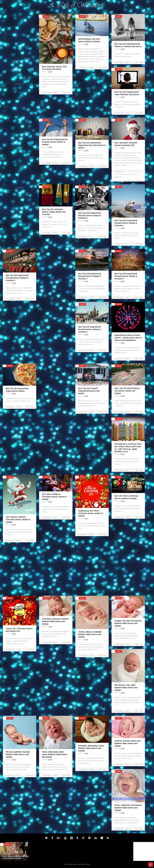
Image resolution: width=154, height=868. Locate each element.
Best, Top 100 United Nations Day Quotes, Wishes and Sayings (127, 391)
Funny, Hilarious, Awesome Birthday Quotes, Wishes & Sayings (16, 857)
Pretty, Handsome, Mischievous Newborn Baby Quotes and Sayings (128, 808)
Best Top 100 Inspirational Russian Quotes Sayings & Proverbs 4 (17, 278)
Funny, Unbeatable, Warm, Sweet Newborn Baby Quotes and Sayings (55, 755)
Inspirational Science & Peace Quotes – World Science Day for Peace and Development (128, 338)
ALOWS (50, 72)
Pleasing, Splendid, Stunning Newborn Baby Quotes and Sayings (18, 755)
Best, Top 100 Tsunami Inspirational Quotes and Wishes (89, 391)
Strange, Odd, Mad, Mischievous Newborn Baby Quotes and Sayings (128, 623)
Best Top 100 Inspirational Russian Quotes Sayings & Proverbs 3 (90, 276)
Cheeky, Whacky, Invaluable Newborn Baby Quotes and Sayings (90, 634)
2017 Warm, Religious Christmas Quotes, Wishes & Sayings (54, 497)
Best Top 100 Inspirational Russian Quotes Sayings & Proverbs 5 (126, 223)
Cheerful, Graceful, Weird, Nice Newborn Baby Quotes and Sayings (128, 744)
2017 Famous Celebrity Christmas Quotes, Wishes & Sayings (18, 520)
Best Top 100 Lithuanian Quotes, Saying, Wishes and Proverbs (54, 212)
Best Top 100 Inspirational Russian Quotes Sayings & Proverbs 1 (90, 329)
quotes (46, 16)
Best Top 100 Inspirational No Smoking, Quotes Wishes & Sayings (55, 142)
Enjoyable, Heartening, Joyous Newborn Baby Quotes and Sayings (91, 748)
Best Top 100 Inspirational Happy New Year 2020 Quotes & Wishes (92, 145)
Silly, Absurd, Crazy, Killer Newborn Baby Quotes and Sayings (126, 688)
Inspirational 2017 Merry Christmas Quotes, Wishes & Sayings (91, 513)
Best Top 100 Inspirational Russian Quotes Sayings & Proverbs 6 (90, 216)
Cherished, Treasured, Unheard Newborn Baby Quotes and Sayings (55, 622)
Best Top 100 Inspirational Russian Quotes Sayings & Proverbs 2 (126, 276)
